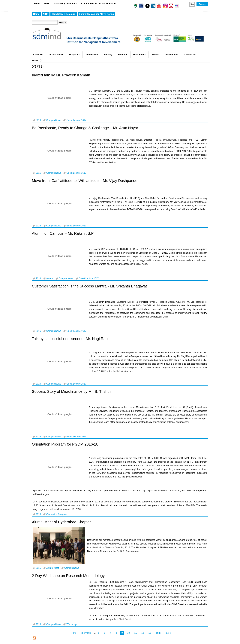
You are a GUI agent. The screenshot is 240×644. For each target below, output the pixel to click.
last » (168, 633)
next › (158, 633)
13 (150, 633)
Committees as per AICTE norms (99, 4)
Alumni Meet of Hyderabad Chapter (61, 522)
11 (135, 633)
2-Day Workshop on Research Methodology (68, 576)
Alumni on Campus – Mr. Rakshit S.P (63, 233)
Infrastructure (56, 55)
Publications (171, 55)
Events (155, 55)
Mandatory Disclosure (65, 4)
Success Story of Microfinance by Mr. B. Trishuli (72, 391)
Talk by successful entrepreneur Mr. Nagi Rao (70, 339)
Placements (140, 55)
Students (123, 55)
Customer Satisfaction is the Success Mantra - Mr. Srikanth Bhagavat (89, 286)
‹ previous (86, 633)
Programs (74, 55)
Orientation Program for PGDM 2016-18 (65, 444)
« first (73, 633)
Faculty (108, 55)
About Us (38, 55)
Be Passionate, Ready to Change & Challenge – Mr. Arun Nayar (85, 128)
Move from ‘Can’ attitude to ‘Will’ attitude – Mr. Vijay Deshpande (85, 181)
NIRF (47, 4)
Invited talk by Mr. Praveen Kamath (61, 75)
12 (143, 633)
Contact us (190, 55)
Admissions (92, 55)
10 (129, 633)
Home (37, 4)
